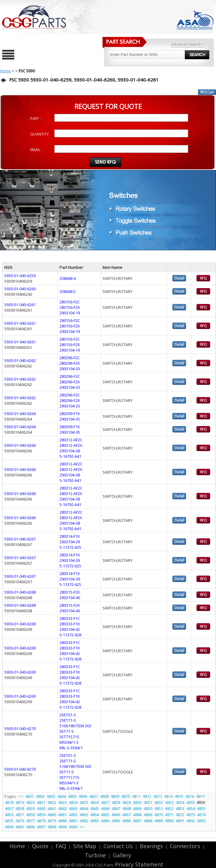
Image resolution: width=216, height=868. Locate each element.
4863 (84, 815)
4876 (20, 821)
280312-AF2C (71, 440)
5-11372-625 (70, 547)
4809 (115, 796)
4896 (31, 827)
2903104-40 (70, 598)
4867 (127, 815)
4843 (73, 808)
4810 (126, 796)
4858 (31, 815)
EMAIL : (36, 150)
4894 (9, 827)
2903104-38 (70, 451)
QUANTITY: (40, 134)
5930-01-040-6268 (20, 592)
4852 (169, 808)
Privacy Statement (138, 864)
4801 (30, 796)
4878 (41, 821)
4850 (148, 808)
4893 (201, 821)
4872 (180, 815)
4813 (158, 796)
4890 (169, 821)
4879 (52, 821)
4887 (137, 821)
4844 (84, 808)
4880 (63, 821)
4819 (20, 802)
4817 (200, 796)
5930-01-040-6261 (20, 305)
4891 (180, 821)
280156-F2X (70, 307)
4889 (159, 821)
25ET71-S (68, 720)
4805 (72, 796)
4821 (41, 802)
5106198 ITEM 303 (75, 726)
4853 (180, 808)
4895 (20, 827)
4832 (159, 802)
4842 (63, 808)
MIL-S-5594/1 (71, 748)
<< (21, 796)
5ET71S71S (69, 737)
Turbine (95, 855)
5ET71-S (67, 731)
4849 (137, 808)
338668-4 (68, 278)
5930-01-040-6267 (20, 539)
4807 (94, 796)
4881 (73, 821)
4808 (104, 796)
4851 (159, 808)
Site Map (85, 846)
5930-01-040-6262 (20, 360)
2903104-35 (70, 419)
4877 (31, 821)
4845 (95, 808)
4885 (116, 821)
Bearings (151, 846)
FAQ (61, 846)
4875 (9, 821)
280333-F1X (70, 624)
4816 (190, 796)
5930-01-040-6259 (20, 276)
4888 (148, 821)
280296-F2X (70, 363)
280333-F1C (70, 618)
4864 (95, 815)
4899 (63, 827)
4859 (41, 815)
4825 (84, 802)
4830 (137, 802)
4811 (136, 796)
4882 (84, 821)
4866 (116, 815)
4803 (51, 796)
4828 (116, 802)
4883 (95, 821)
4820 (31, 802)
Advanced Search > (188, 44)
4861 (63, 815)
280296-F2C (70, 358)
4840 (41, 808)
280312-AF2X (71, 445)
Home (5, 71)
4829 (127, 802)
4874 (201, 815)
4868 (137, 815)
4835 (191, 802)
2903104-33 (70, 369)
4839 (31, 808)
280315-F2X (70, 592)
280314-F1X (70, 536)
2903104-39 (70, 542)
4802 (40, 796)
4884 (105, 821)
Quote (40, 846)
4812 (147, 796)
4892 (191, 821)
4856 (9, 815)
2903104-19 (70, 313)
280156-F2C (70, 302)
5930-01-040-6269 (20, 624)
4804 (62, 796)
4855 (201, 808)
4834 (180, 802)
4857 (20, 815)
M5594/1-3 (69, 742)
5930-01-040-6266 (20, 445)
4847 (116, 808)
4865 (105, 815)
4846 (105, 808)
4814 (168, 796)
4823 (63, 802)
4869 (148, 815)
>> (82, 827)
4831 (148, 802)
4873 (191, 815)
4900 (73, 827)
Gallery (122, 855)
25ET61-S (68, 715)
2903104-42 (70, 629)
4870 (159, 815)
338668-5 (68, 291)
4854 (191, 808)
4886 (127, 821)
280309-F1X (70, 414)
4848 (127, 808)
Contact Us (118, 846)
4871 (169, 815)
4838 (20, 808)
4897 (41, 827)
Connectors (185, 846)
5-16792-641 (70, 456)
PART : (36, 119)
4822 (52, 802)
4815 (179, 796)
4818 (9, 802)
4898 (52, 827)
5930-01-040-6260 (20, 289)
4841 (52, 808)
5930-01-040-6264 (20, 414)
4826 (95, 802)
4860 (52, 815)
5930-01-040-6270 (20, 729)
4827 (105, 802)
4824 (73, 802)
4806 (83, 796)
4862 (73, 815)
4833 (169, 802)
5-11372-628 (70, 635)
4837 (9, 808)
